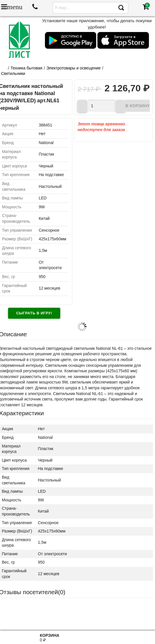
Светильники (13, 73)
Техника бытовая (26, 68)
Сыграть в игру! (34, 313)
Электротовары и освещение (73, 68)
